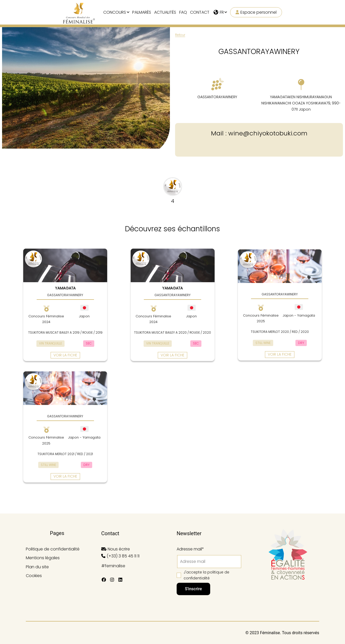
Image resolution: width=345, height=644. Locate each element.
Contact (200, 12)
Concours (115, 12)
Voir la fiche (65, 355)
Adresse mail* (190, 549)
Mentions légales (43, 558)
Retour (180, 35)
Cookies (34, 576)
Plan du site (37, 567)
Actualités (165, 12)
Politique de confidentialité (53, 549)
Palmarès (142, 12)
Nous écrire (119, 549)
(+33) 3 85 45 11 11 (123, 556)
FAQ (183, 12)
